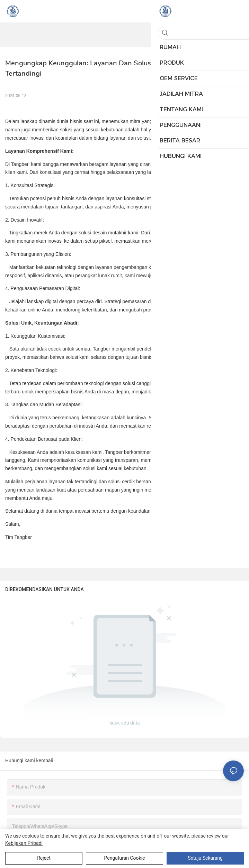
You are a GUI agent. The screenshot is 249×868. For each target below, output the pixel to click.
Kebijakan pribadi (24, 843)
